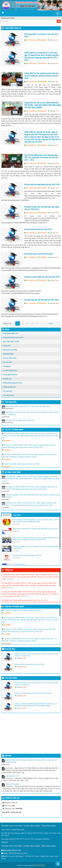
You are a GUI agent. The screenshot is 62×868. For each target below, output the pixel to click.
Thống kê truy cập (12, 798)
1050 (24, 708)
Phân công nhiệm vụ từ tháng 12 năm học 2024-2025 (41, 35)
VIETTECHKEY (40, 865)
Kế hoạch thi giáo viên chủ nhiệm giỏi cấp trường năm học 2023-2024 (42, 208)
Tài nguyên (7, 366)
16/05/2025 (7, 613)
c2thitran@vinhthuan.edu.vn (18, 853)
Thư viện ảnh (8, 391)
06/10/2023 (43, 257)
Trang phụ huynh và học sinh (13, 338)
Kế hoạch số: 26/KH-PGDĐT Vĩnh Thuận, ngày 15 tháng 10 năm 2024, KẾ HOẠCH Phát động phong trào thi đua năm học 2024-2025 (32, 488)
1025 (57, 163)
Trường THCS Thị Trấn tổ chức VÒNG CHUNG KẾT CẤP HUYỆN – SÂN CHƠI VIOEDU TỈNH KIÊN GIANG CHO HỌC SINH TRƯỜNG (43, 105)
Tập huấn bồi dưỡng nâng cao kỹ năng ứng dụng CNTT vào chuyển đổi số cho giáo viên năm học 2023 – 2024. (41, 158)
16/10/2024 (7, 450)
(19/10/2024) (10, 588)
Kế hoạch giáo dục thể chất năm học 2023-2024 (42, 300)
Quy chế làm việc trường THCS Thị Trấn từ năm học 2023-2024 (28, 406)
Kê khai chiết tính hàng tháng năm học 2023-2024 (42, 185)
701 (57, 233)
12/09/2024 (7, 467)
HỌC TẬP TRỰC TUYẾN (11, 342)
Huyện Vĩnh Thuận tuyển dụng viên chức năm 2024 (22, 464)
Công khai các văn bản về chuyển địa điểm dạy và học (23, 610)
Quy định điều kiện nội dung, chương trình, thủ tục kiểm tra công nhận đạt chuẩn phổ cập (31, 761)
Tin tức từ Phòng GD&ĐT (14, 430)
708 (57, 111)
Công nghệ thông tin (13, 28)
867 (57, 82)
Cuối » (51, 323)
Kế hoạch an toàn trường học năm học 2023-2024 (42, 277)
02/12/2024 (43, 40)
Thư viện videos (9, 395)
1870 (57, 213)
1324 (57, 303)
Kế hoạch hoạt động (10, 350)
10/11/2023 (43, 163)
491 (57, 145)
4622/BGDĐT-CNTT (13, 776)
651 (57, 40)
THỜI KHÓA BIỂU (11, 402)
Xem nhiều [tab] (17, 515)
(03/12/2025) (16, 531)
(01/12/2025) (16, 558)
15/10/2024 (7, 459)
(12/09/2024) (44, 600)
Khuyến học (7, 379)
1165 (24, 667)
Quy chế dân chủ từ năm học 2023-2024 (39, 254)
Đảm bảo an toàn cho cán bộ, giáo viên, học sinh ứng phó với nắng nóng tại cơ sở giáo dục (32, 413)
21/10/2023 (43, 188)
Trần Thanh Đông (31, 40)
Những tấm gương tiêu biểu (13, 383)
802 (57, 188)
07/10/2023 (43, 213)
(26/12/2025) (16, 524)
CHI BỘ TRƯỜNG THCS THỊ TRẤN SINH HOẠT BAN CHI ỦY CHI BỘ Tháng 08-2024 (33, 496)
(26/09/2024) (24, 596)
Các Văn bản (7, 362)
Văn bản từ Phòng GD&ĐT (15, 607)
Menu (7, 330)
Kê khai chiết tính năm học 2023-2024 (38, 229)
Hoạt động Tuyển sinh (11, 333)
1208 (24, 658)
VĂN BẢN (8, 756)
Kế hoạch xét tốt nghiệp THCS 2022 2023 (20, 420)
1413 (57, 280)
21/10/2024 (7, 441)
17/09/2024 (43, 63)
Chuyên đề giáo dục (10, 371)
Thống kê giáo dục (9, 387)
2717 (57, 257)
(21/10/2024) (10, 579)
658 (57, 63)
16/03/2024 (43, 111)
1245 (24, 696)
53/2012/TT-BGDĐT (13, 784)
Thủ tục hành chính (10, 358)
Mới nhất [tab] (7, 515)
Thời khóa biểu (8, 354)
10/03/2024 (43, 145)
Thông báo (7, 346)
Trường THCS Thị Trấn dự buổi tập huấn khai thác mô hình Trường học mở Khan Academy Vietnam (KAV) (41, 76)
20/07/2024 (43, 82)
